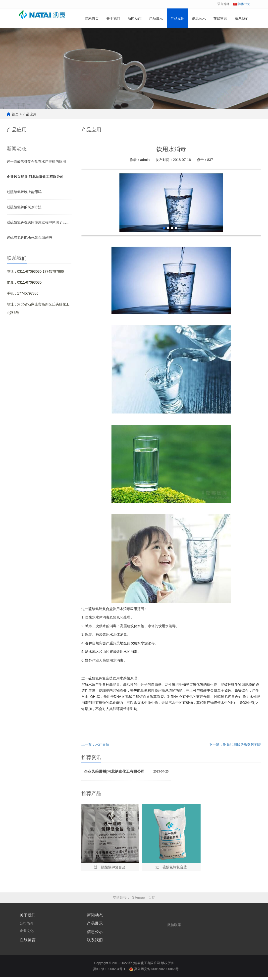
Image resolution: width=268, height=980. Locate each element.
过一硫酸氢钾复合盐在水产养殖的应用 (36, 161)
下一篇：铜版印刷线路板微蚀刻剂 (235, 744)
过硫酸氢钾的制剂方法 (24, 207)
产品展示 (156, 35)
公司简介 (27, 926)
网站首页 (92, 35)
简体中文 (242, 4)
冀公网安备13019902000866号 (154, 972)
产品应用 (177, 35)
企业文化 (27, 934)
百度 (152, 900)
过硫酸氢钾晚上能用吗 (24, 192)
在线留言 (220, 35)
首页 (15, 114)
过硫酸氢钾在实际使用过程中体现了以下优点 (39, 222)
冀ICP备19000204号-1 (109, 972)
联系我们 (242, 35)
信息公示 (199, 35)
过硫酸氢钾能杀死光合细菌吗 (29, 237)
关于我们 (113, 35)
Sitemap (138, 900)
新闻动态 (135, 35)
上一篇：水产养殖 (95, 744)
